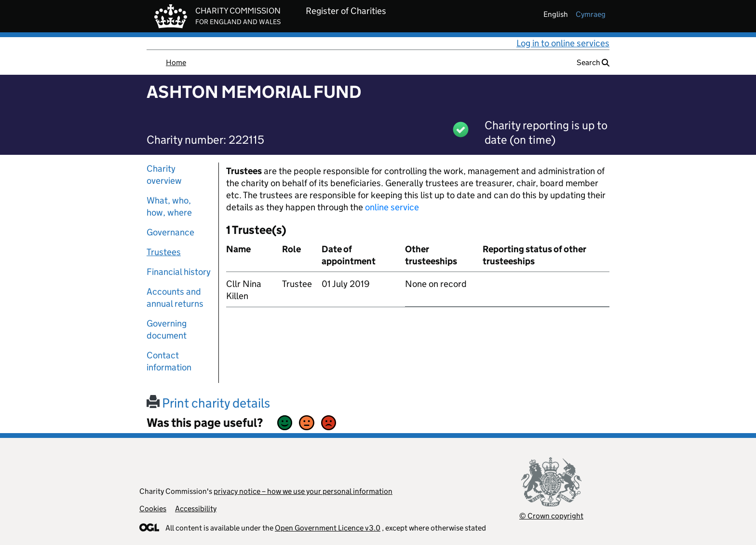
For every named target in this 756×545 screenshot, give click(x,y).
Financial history (179, 272)
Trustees (164, 252)
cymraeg (591, 14)
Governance (170, 232)
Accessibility (196, 509)
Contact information (169, 361)
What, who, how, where (169, 206)
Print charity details (208, 403)
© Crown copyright (551, 516)
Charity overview (164, 175)
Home (176, 62)
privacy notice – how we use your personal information (303, 491)
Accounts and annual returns (175, 298)
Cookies (153, 509)
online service (392, 207)
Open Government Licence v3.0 (328, 528)
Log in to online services (563, 43)
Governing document (167, 329)
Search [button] (593, 62)
